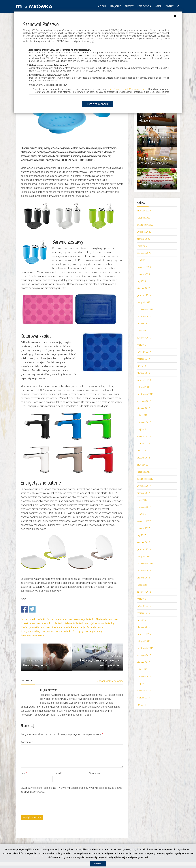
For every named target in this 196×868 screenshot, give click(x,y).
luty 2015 (141, 705)
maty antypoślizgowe (34, 631)
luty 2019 (141, 366)
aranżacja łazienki (84, 619)
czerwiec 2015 (144, 677)
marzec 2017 (143, 528)
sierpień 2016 (143, 578)
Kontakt (170, 6)
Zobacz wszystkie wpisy (110, 681)
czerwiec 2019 (144, 338)
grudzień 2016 (144, 549)
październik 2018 (145, 394)
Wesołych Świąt (149, 184)
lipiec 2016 (142, 585)
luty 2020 (141, 281)
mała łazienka (96, 627)
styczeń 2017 (143, 542)
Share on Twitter (32, 609)
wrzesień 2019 (144, 317)
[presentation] (44, 804)
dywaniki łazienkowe (77, 623)
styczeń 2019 (143, 373)
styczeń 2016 (143, 627)
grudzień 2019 (144, 295)
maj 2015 (142, 684)
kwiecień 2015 (144, 691)
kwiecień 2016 (144, 606)
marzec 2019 (143, 359)
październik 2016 (145, 564)
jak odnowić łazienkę (103, 623)
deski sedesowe (31, 623)
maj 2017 (142, 514)
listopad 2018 (144, 387)
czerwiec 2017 (144, 507)
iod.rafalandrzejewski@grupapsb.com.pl (128, 89)
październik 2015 (145, 648)
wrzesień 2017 (144, 486)
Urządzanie (115, 6)
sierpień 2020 (143, 239)
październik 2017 (145, 479)
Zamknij (98, 864)
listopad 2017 (144, 472)
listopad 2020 (144, 218)
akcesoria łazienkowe (60, 619)
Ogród (158, 6)
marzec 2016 (143, 613)
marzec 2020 (143, 274)
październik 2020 (145, 225)
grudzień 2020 (144, 211)
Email (59, 773)
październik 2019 (145, 309)
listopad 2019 (144, 302)
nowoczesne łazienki (60, 631)
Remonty (129, 6)
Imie (24, 773)
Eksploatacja (144, 6)
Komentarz (27, 742)
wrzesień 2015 (144, 655)
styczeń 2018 (143, 458)
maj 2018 (142, 429)
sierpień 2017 (143, 493)
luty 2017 (141, 535)
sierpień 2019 (143, 324)
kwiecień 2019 (144, 352)
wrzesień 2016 (144, 571)
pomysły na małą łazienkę (88, 631)
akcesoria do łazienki (33, 619)
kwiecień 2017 (144, 521)
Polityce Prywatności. (138, 857)
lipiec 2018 (142, 415)
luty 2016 (141, 620)
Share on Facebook (24, 609)
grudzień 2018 (144, 380)
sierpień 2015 (143, 662)
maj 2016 (142, 599)
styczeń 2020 (143, 288)
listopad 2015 (144, 641)
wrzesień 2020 (144, 232)
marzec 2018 (143, 444)
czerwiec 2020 (144, 253)
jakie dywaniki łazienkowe (36, 627)
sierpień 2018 (143, 408)
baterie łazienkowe (107, 619)
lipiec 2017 (142, 500)
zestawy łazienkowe (33, 635)
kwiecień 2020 (144, 267)
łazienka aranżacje (75, 627)
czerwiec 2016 (144, 592)
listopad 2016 (144, 557)
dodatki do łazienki (53, 623)
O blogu (102, 6)
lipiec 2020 (142, 246)
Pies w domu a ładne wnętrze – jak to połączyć (155, 139)
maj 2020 (142, 260)
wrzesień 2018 (144, 401)
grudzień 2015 (144, 634)
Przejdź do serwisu (98, 104)
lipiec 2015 (142, 669)
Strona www (96, 773)
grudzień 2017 (144, 465)
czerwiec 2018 (144, 422)
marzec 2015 (143, 698)
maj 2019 (142, 345)
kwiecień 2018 (144, 437)
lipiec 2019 (142, 331)
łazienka (57, 627)
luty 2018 (141, 451)
